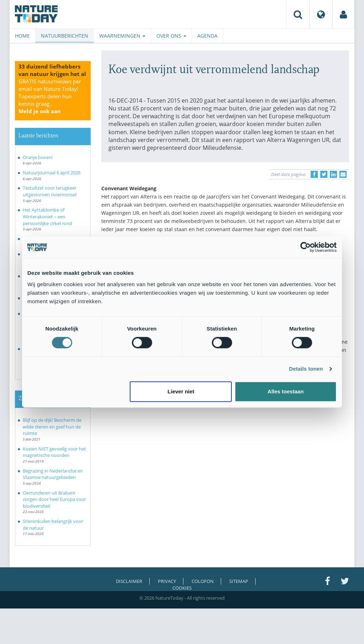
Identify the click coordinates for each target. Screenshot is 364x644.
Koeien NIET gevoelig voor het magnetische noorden (54, 452)
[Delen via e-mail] (343, 174)
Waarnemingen (122, 36)
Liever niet (181, 391)
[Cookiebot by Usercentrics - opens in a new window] (306, 247)
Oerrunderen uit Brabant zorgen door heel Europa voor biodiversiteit (54, 499)
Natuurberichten (65, 36)
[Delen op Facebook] (314, 174)
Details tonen (306, 369)
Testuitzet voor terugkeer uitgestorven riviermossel (50, 191)
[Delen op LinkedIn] (333, 174)
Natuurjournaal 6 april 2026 (52, 173)
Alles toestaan (286, 391)
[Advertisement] (225, 451)
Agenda (207, 36)
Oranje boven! (38, 157)
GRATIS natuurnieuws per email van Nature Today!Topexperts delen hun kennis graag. (50, 96)
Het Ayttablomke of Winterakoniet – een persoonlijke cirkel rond (47, 216)
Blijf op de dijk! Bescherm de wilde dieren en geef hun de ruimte (52, 427)
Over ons (171, 36)
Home (22, 36)
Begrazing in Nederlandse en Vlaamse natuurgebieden (53, 474)
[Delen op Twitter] (324, 174)
